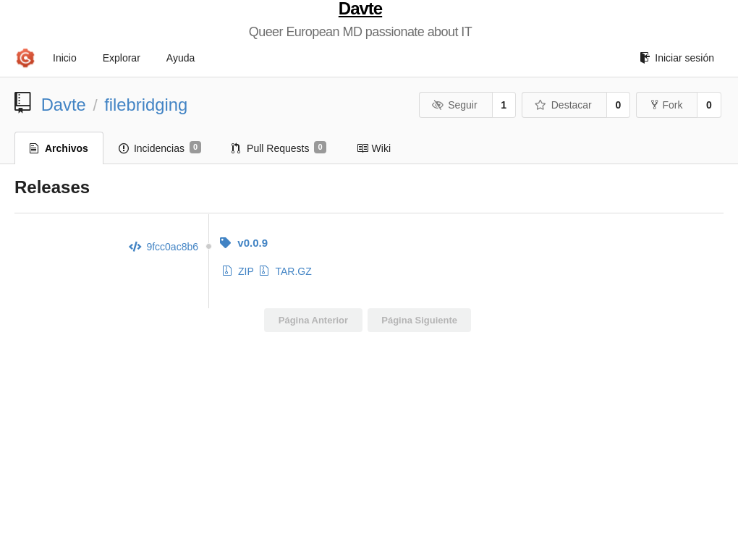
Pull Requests (279, 148)
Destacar (563, 105)
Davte (360, 9)
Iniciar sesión (677, 58)
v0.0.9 (243, 243)
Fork (667, 105)
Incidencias (160, 148)
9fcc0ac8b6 (164, 247)
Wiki (374, 148)
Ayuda (181, 58)
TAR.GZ (285, 271)
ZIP (238, 271)
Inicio (65, 58)
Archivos (59, 148)
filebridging (146, 105)
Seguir (455, 105)
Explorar (122, 58)
